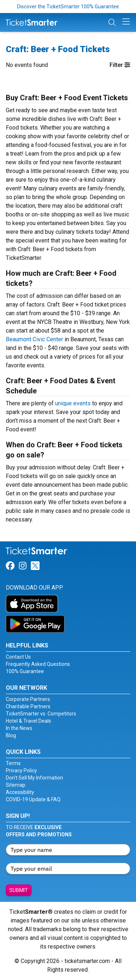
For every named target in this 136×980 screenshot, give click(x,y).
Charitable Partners (28, 706)
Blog (11, 735)
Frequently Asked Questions (38, 664)
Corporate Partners (28, 699)
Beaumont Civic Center (34, 339)
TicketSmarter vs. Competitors (41, 714)
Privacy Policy (21, 770)
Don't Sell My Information (34, 778)
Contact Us (18, 657)
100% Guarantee (25, 671)
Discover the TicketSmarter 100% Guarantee (68, 7)
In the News (19, 728)
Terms (13, 763)
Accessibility (20, 792)
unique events (73, 403)
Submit (19, 890)
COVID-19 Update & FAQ (33, 799)
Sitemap (16, 785)
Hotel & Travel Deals (28, 721)
